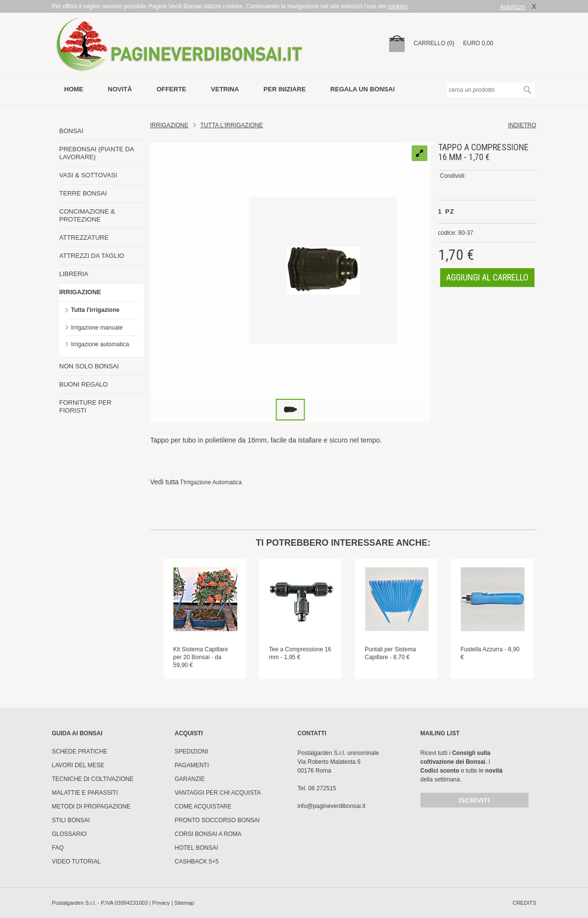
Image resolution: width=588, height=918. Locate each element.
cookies (398, 6)
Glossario (70, 834)
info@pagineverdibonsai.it (332, 806)
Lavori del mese (78, 765)
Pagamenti (192, 765)
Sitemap (184, 903)
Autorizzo (512, 7)
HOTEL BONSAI (196, 848)
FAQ (58, 848)
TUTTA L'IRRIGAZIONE (232, 125)
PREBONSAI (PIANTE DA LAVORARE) (97, 153)
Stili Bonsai (71, 820)
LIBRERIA (74, 274)
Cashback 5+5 (197, 862)
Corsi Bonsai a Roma (208, 834)
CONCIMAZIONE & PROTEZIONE (87, 215)
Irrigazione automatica (100, 344)
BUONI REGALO (84, 384)
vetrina (225, 89)
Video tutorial (77, 862)
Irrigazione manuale (97, 328)
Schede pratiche (80, 751)
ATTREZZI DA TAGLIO (92, 256)
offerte (172, 89)
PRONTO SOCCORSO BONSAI (217, 820)
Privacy (161, 903)
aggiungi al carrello (487, 277)
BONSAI (71, 131)
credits (524, 903)
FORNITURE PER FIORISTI (85, 406)
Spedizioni (192, 751)
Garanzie (190, 779)
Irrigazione (169, 125)
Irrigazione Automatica (213, 482)
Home (74, 89)
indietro (522, 125)
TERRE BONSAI (83, 193)
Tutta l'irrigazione (96, 310)
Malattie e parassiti (85, 793)
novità (120, 89)
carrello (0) (434, 43)
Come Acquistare (203, 807)
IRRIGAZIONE (80, 292)
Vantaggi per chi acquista (218, 793)
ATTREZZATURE (84, 237)
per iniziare (284, 89)
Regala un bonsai (362, 89)
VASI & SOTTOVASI (88, 175)
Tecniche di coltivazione (93, 779)
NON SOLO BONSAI (89, 366)
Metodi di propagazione (91, 807)
